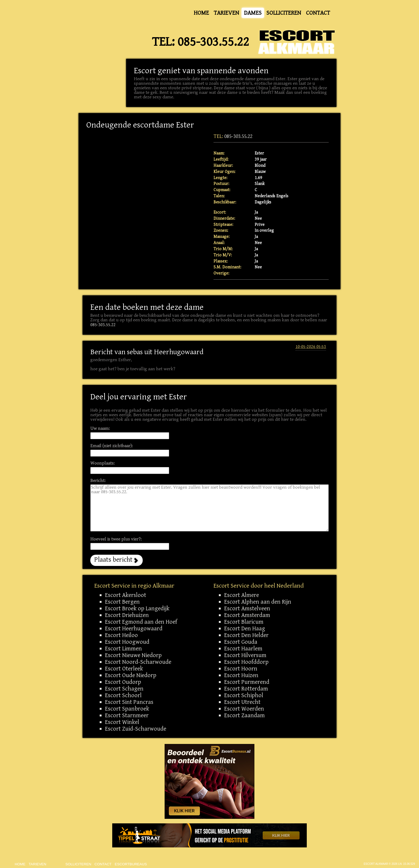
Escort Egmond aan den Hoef (141, 622)
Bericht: (98, 481)
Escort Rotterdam (246, 689)
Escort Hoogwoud (127, 642)
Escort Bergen (122, 602)
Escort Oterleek (124, 669)
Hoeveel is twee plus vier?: (116, 539)
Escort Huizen (241, 675)
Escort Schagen (124, 689)
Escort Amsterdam (247, 615)
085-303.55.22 (213, 42)
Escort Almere (242, 595)
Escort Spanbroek (127, 709)
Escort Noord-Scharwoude (138, 662)
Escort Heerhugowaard (134, 628)
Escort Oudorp (123, 682)
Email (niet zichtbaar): (112, 446)
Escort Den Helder (246, 635)
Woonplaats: (102, 463)
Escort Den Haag (245, 628)
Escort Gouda (241, 642)
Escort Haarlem (243, 649)
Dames (253, 13)
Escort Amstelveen (247, 608)
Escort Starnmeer (127, 715)
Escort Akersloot (126, 595)
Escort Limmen (123, 649)
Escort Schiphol (244, 695)
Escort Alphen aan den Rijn (258, 602)
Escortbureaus (131, 864)
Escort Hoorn (241, 669)
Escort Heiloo (121, 635)
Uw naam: (100, 429)
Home (201, 13)
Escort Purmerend (247, 682)
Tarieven (226, 13)
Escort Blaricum (244, 622)
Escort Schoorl (123, 695)
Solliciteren (284, 13)
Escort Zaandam (245, 715)
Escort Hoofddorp (246, 662)
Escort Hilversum (245, 655)
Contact (318, 13)
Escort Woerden (244, 709)
